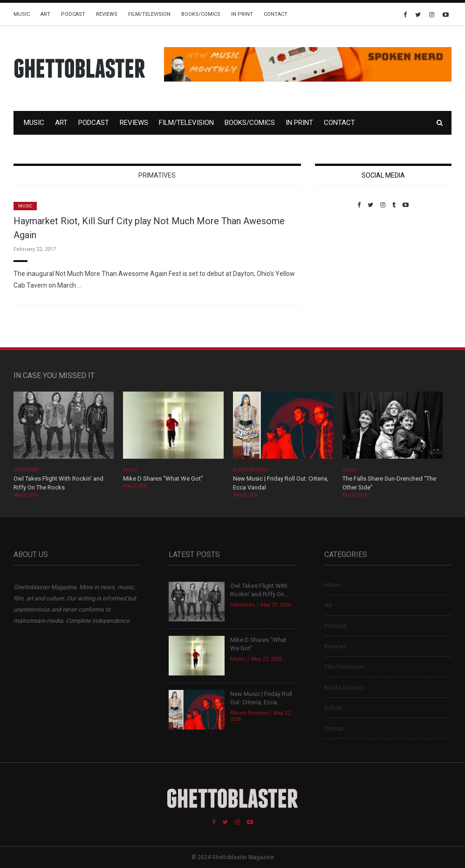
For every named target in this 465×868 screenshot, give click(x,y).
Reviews (107, 14)
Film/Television (149, 14)
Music (22, 14)
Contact (276, 14)
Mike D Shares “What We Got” (163, 479)
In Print (242, 14)
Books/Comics (201, 14)
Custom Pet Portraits (342, 272)
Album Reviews (251, 470)
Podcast (73, 14)
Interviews (26, 470)
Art (45, 14)
